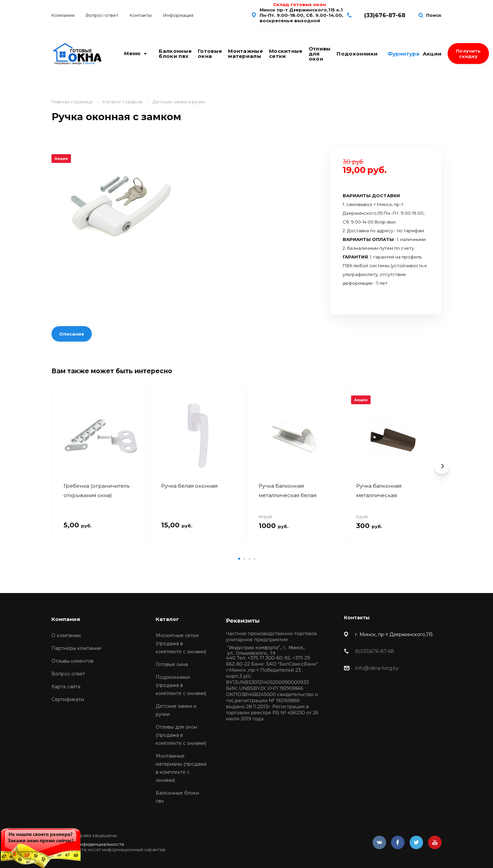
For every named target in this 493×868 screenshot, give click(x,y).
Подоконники (357, 54)
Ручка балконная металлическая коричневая (379, 491)
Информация (178, 15)
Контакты (141, 15)
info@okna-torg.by (377, 668)
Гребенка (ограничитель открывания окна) (97, 491)
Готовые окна (210, 54)
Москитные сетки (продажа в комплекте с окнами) (181, 644)
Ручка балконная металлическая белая (288, 491)
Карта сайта (66, 687)
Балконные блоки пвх (175, 54)
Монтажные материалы (245, 54)
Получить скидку (468, 54)
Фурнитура (403, 54)
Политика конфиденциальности (88, 844)
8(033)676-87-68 (375, 651)
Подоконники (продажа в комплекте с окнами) (181, 685)
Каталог (167, 619)
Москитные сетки (286, 54)
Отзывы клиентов (72, 661)
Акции (432, 54)
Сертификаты (68, 699)
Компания (63, 15)
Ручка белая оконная (189, 486)
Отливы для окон (320, 54)
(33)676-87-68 (385, 15)
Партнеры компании (76, 648)
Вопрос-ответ (102, 15)
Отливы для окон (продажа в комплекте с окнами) (181, 735)
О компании (66, 635)
